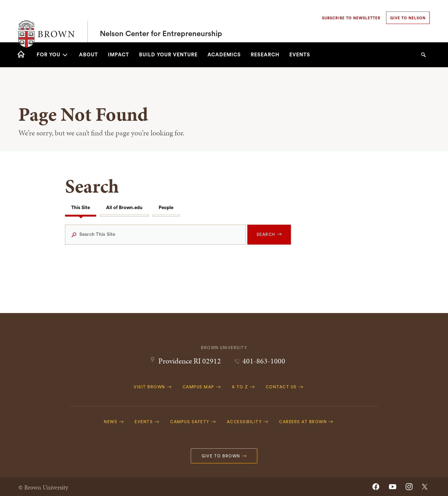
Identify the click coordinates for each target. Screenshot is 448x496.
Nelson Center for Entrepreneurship (161, 21)
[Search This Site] (155, 235)
